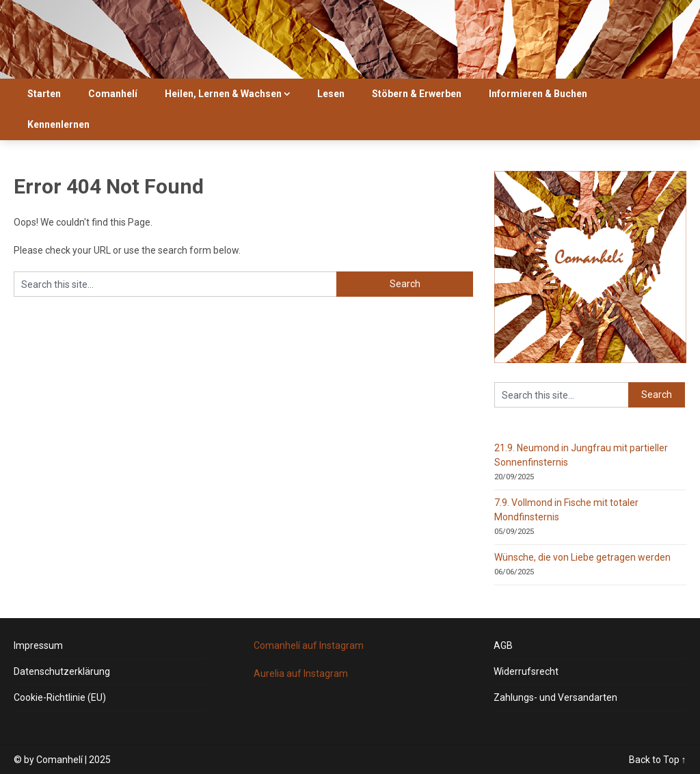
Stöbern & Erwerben (417, 94)
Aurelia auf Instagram (301, 673)
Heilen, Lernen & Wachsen (223, 94)
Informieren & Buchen (538, 94)
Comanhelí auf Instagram (309, 645)
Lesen (331, 94)
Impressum (38, 645)
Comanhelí (113, 94)
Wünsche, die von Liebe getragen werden (582, 557)
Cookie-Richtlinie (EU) (60, 697)
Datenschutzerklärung (62, 671)
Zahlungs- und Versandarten (555, 697)
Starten (44, 94)
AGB (503, 645)
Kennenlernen (58, 124)
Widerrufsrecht (526, 671)
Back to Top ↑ (658, 760)
